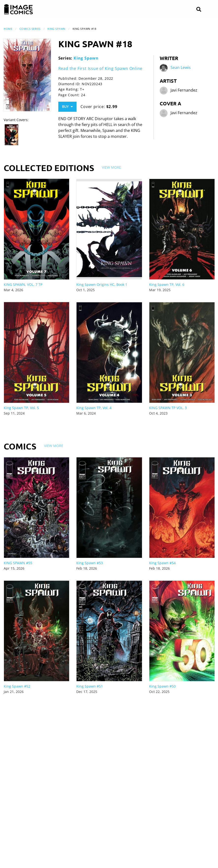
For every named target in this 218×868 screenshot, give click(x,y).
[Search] (199, 9)
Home (8, 29)
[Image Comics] (18, 9)
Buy (67, 106)
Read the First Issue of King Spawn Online (101, 68)
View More (111, 167)
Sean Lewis (181, 68)
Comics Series (30, 29)
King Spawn (56, 29)
